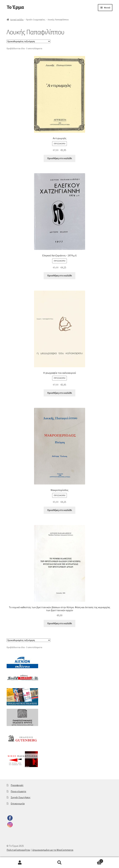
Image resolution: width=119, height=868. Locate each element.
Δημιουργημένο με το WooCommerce (53, 850)
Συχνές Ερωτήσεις (21, 797)
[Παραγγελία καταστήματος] (29, 41)
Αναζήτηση (60, 863)
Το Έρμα (15, 7)
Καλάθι (91, 860)
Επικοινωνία (18, 803)
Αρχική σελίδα (17, 20)
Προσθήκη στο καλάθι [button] (60, 158)
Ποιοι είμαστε (18, 791)
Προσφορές (17, 785)
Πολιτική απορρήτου (18, 850)
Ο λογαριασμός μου (20, 863)
